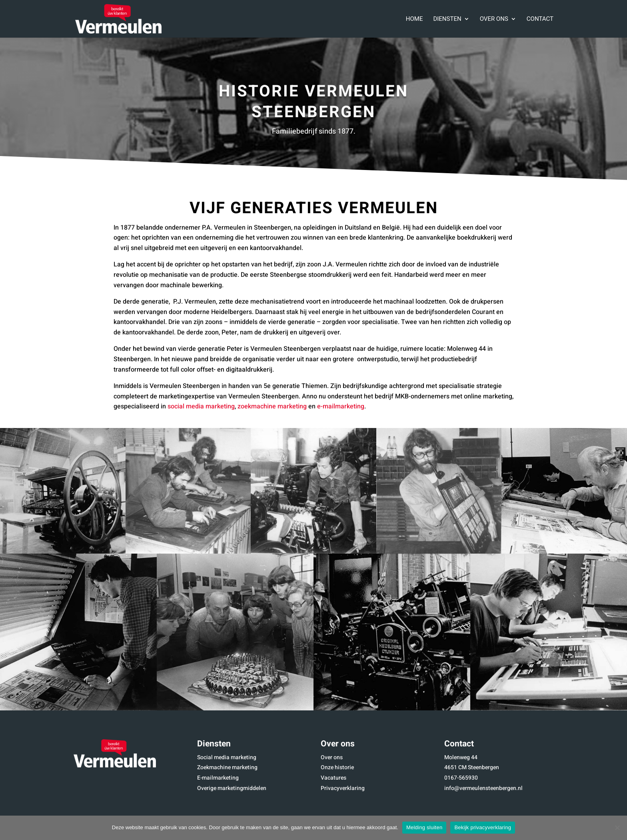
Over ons (494, 20)
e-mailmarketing (341, 406)
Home (414, 20)
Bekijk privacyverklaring (483, 827)
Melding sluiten (424, 827)
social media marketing (201, 406)
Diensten (447, 20)
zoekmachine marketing (272, 406)
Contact (540, 20)
